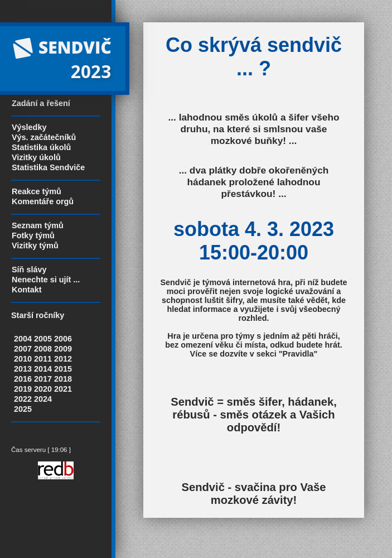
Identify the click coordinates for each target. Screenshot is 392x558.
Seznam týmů (38, 225)
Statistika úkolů (41, 147)
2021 (63, 389)
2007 (23, 349)
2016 (23, 379)
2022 (23, 399)
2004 (23, 339)
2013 (23, 369)
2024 (43, 399)
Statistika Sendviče (48, 167)
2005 (43, 339)
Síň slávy (29, 270)
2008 (43, 349)
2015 (63, 369)
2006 (63, 339)
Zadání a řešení (41, 103)
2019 (23, 389)
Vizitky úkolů (36, 157)
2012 (63, 359)
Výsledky (29, 127)
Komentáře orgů (43, 201)
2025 (23, 409)
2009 (63, 349)
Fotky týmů (33, 235)
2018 (63, 379)
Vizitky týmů (35, 246)
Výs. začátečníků (44, 137)
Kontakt (27, 290)
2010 (23, 359)
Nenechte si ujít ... (46, 280)
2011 (43, 359)
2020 (43, 389)
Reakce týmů (37, 191)
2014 (43, 369)
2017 (43, 379)
